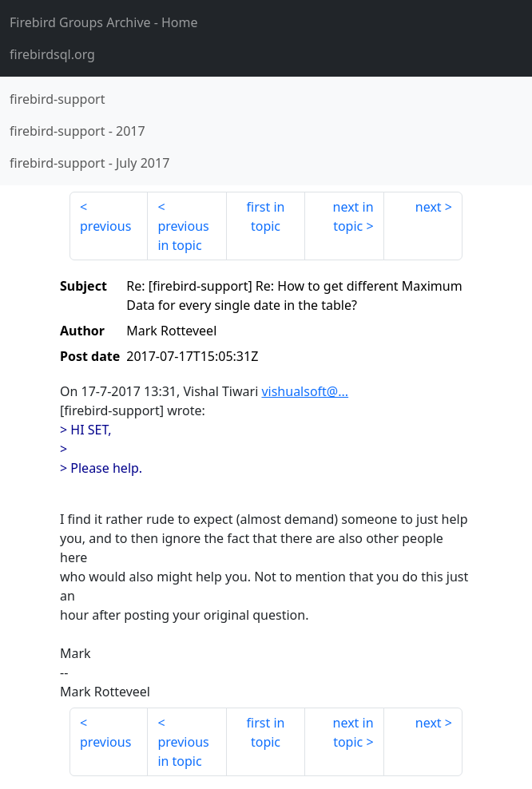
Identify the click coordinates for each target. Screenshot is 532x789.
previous (105, 226)
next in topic (353, 216)
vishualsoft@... (305, 391)
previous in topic (183, 236)
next (429, 207)
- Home (104, 22)
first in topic (266, 216)
